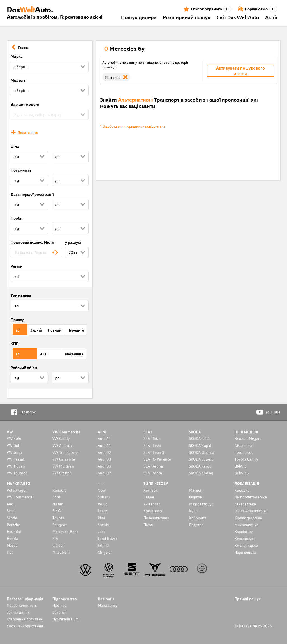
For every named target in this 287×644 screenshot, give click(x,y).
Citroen (59, 545)
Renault (59, 490)
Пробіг (17, 218)
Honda (12, 538)
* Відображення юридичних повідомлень (133, 126)
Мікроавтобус (201, 504)
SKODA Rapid (200, 445)
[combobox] (36, 252)
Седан (149, 497)
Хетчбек (151, 490)
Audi (11, 504)
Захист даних (18, 612)
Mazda (12, 545)
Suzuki (103, 525)
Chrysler (105, 552)
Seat (10, 511)
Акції (271, 17)
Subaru (104, 497)
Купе (193, 511)
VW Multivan (63, 466)
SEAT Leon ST (155, 452)
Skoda (12, 518)
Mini (101, 518)
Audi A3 (104, 438)
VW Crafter (62, 473)
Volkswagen (17, 490)
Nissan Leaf (244, 445)
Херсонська (245, 538)
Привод (18, 320)
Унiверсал (152, 504)
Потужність (21, 170)
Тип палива (21, 295)
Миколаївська (247, 525)
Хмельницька (246, 545)
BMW (57, 511)
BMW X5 (242, 473)
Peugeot (60, 525)
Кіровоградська (248, 518)
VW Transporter (66, 452)
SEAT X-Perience (157, 459)
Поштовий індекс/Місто (32, 242)
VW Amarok (62, 445)
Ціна (15, 146)
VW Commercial (20, 497)
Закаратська (245, 504)
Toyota (58, 518)
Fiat (10, 552)
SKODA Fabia (200, 438)
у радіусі (73, 242)
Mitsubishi (61, 552)
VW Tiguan (16, 466)
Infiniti (103, 545)
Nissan (58, 504)
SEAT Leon (152, 445)
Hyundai (14, 531)
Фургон (196, 497)
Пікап (148, 525)
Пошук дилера (139, 17)
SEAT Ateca (153, 473)
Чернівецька (245, 552)
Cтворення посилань (25, 619)
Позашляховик (156, 518)
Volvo (103, 504)
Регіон (17, 266)
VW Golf (14, 445)
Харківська (244, 531)
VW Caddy (61, 438)
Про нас (59, 605)
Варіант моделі (25, 104)
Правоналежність (22, 605)
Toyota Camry (246, 459)
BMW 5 (241, 466)
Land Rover (107, 538)
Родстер (196, 525)
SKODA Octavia (202, 452)
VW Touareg (17, 473)
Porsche (13, 525)
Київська (242, 490)
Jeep (102, 531)
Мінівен (196, 490)
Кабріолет (198, 518)
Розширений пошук (187, 17)
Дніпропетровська (251, 497)
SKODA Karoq (200, 466)
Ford (56, 497)
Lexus (103, 511)
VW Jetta (14, 452)
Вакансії (59, 612)
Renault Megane (248, 438)
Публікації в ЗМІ (66, 619)
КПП (15, 343)
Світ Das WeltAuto (238, 17)
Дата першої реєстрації (32, 194)
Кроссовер (153, 511)
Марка (17, 56)
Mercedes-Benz (65, 531)
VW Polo (14, 438)
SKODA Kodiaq (201, 473)
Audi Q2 (105, 452)
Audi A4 (104, 445)
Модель (18, 80)
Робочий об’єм (24, 368)
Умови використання (25, 626)
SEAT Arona (153, 466)
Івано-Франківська (251, 511)
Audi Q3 (105, 459)
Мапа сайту (108, 605)
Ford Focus (244, 452)
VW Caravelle (64, 459)
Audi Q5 (105, 466)
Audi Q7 (105, 473)
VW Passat (16, 459)
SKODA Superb (201, 459)
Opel (102, 490)
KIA (55, 538)
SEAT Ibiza (152, 438)
